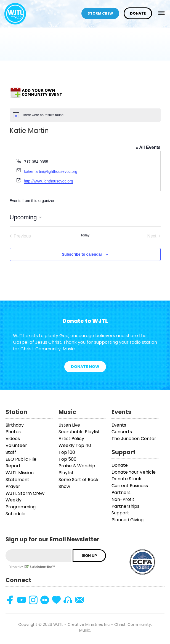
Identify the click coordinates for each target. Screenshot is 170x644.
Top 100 (67, 452)
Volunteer (16, 445)
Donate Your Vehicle (134, 472)
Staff (11, 452)
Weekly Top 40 (75, 445)
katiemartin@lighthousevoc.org (51, 171)
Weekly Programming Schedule (21, 507)
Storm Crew (100, 13)
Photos (13, 432)
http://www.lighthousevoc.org (48, 181)
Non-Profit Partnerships (125, 503)
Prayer (13, 486)
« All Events (148, 147)
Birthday (15, 425)
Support (120, 513)
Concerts (122, 432)
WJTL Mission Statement (20, 476)
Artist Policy (71, 439)
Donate (138, 13)
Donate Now (85, 367)
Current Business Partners (130, 489)
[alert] (85, 115)
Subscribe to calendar (82, 254)
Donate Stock (126, 479)
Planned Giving (127, 520)
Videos (13, 439)
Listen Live (69, 425)
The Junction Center (134, 439)
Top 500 (67, 459)
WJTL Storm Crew (25, 493)
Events (119, 425)
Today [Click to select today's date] (85, 235)
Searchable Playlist (79, 432)
